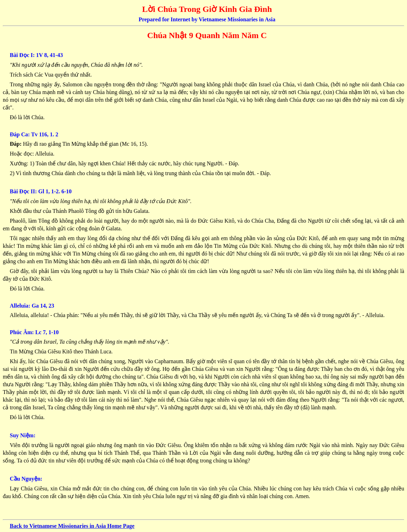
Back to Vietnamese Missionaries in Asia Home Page (72, 526)
